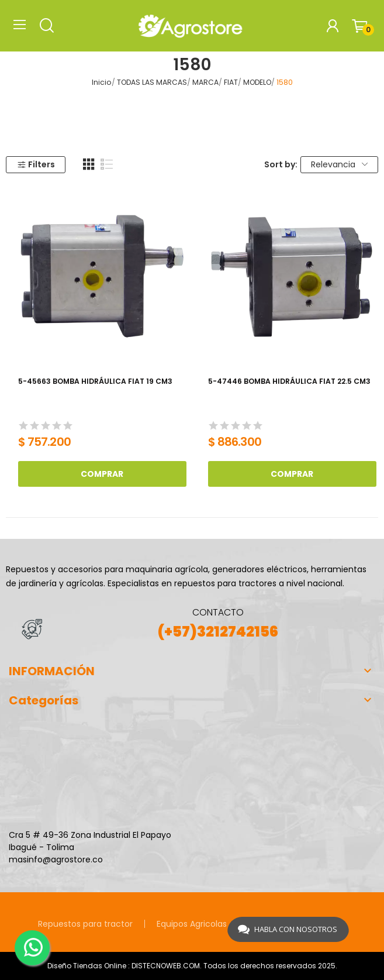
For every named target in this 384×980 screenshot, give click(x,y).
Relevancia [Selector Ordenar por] (339, 164)
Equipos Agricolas (192, 924)
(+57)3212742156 (218, 632)
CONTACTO (218, 612)
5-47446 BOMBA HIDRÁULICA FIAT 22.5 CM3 (289, 381)
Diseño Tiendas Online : (89, 966)
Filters (36, 164)
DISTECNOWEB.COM (166, 966)
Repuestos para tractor (85, 924)
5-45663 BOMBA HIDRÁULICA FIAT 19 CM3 (95, 381)
